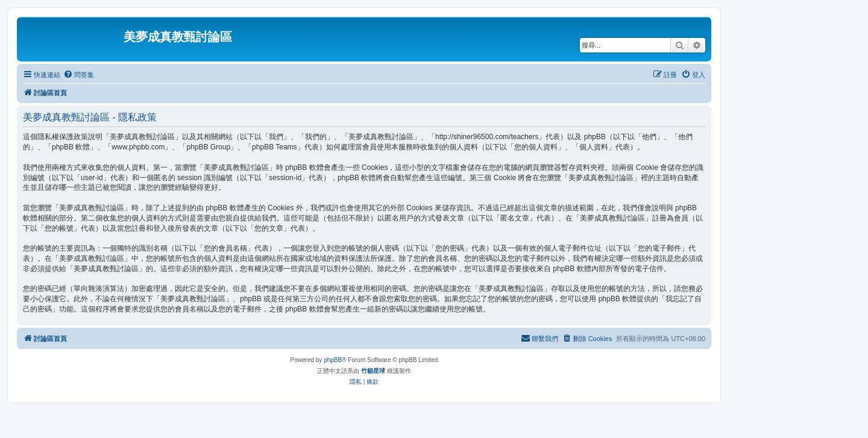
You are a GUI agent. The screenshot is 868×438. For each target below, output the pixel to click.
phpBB (333, 360)
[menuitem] (79, 75)
